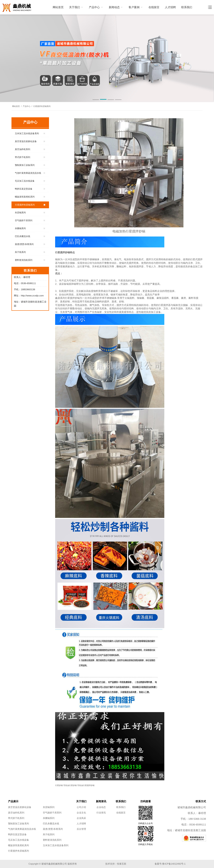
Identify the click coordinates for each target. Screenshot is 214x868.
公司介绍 (81, 807)
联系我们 (187, 7)
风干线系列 (49, 835)
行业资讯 (101, 813)
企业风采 (81, 818)
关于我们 (76, 7)
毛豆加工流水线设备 (18, 840)
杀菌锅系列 (49, 818)
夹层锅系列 (49, 807)
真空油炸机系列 (16, 813)
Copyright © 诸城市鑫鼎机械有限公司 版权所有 (53, 864)
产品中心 (96, 7)
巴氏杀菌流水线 (51, 824)
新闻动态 (116, 7)
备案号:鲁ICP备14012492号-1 (170, 864)
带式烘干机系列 (16, 818)
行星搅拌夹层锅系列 (42, 106)
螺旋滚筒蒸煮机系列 (18, 845)
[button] (96, 100)
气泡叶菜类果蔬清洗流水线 (22, 829)
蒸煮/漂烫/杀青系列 (53, 829)
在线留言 (154, 7)
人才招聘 (170, 7)
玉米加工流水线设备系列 (56, 845)
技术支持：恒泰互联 (116, 864)
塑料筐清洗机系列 (52, 840)
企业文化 (81, 813)
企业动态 (101, 807)
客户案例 (136, 7)
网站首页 (58, 7)
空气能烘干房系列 (52, 813)
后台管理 (81, 829)
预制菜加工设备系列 (18, 824)
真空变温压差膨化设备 (20, 807)
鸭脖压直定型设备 (17, 835)
